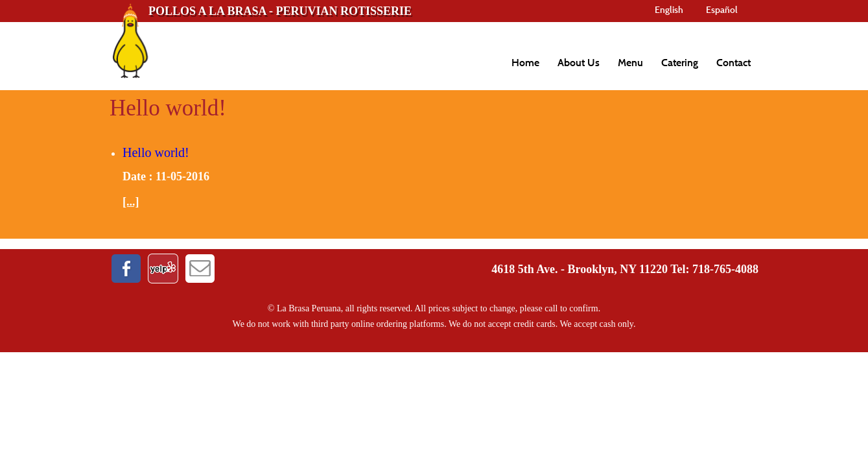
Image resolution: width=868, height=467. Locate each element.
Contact (733, 63)
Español (722, 10)
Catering (680, 63)
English (669, 10)
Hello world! (156, 152)
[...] (131, 202)
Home (525, 63)
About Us (579, 63)
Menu (630, 63)
